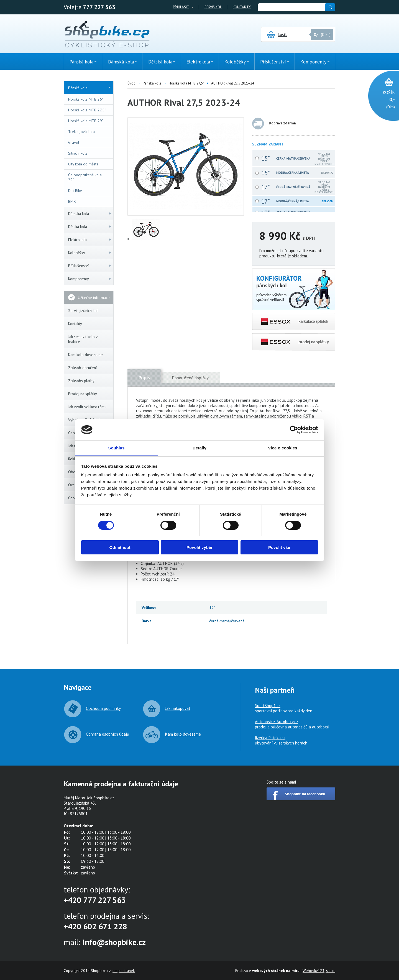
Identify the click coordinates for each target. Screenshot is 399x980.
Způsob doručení (82, 368)
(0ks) (381, 99)
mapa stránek (124, 971)
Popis (144, 378)
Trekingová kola (81, 132)
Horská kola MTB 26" (86, 99)
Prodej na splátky (83, 394)
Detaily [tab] (199, 448)
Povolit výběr (199, 547)
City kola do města (83, 164)
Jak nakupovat (178, 708)
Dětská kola (90, 227)
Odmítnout (120, 547)
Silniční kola (78, 153)
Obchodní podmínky (103, 708)
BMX (72, 201)
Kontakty (242, 7)
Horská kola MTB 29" (86, 121)
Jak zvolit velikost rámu (87, 407)
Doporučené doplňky (190, 378)
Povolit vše (279, 547)
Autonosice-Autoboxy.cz (277, 722)
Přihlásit (181, 7)
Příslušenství (90, 266)
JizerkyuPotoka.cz (270, 738)
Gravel (74, 142)
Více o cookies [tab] (283, 448)
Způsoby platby (81, 381)
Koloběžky (90, 253)
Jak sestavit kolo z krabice (83, 339)
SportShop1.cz (268, 706)
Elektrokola (90, 240)
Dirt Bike (75, 191)
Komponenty (90, 279)
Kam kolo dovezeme (85, 355)
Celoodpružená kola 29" (85, 177)
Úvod (131, 83)
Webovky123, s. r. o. (319, 971)
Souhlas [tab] (116, 448)
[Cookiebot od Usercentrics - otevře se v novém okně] (294, 430)
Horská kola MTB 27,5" (87, 110)
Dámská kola (90, 214)
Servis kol (213, 7)
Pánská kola (89, 88)
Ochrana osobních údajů (108, 734)
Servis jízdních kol (83, 311)
